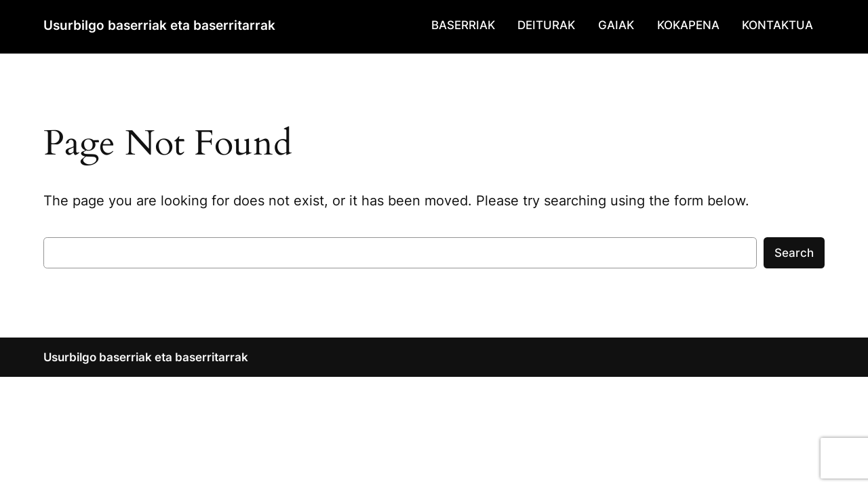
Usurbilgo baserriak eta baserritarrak (159, 25)
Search (794, 253)
